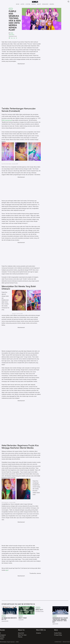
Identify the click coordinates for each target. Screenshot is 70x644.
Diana (12, 33)
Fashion (34, 4)
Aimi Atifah (11, 35)
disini (7, 570)
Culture (28, 4)
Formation (45, 4)
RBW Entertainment (7, 120)
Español (52, 4)
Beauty (39, 4)
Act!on (22, 4)
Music (18, 4)
